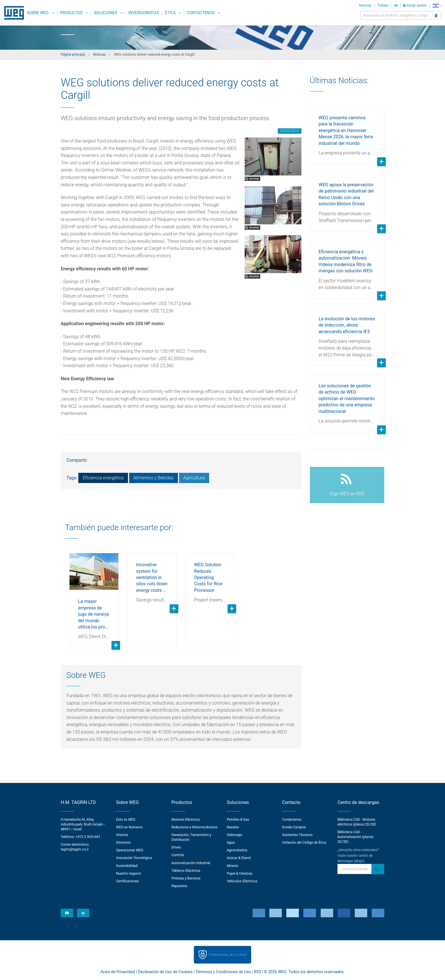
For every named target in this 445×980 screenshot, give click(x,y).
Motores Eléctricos (186, 820)
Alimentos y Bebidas (154, 478)
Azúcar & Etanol (239, 858)
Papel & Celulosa (240, 874)
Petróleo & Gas (238, 820)
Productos (71, 13)
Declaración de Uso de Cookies (165, 972)
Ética (170, 13)
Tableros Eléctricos (186, 871)
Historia (122, 835)
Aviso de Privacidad (118, 972)
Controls (178, 855)
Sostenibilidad (127, 866)
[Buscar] (436, 16)
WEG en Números (129, 827)
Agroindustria (237, 850)
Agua (231, 843)
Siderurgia (234, 835)
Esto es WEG (126, 820)
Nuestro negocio (129, 874)
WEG (12, 13)
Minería (232, 866)
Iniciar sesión (415, 5)
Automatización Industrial (191, 863)
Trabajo (383, 5)
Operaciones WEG (130, 850)
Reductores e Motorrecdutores (194, 827)
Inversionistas (144, 13)
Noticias (365, 5)
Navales (233, 827)
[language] (437, 6)
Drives (176, 847)
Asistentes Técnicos (297, 835)
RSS (258, 972)
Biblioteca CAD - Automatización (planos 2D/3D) (355, 837)
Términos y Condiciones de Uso (223, 972)
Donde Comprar (294, 827)
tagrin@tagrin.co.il (75, 849)
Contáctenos (201, 13)
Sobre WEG (38, 13)
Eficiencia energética (103, 478)
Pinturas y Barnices (186, 878)
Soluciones (105, 13)
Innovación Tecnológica (134, 858)
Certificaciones (127, 881)
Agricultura (194, 478)
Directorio (123, 843)
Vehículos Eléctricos (242, 881)
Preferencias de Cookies (228, 955)
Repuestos (180, 886)
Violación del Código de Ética (304, 843)
